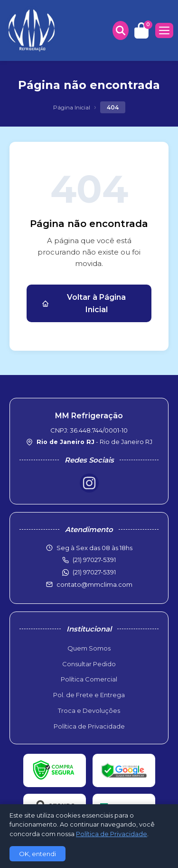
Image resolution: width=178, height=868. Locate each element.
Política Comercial (89, 679)
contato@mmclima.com (94, 584)
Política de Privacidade (89, 726)
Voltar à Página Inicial (84, 303)
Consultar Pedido (89, 664)
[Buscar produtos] (121, 30)
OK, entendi (37, 854)
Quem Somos (89, 648)
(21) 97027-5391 (94, 572)
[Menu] (164, 30)
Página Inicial (72, 107)
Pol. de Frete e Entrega (89, 695)
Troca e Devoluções (89, 710)
